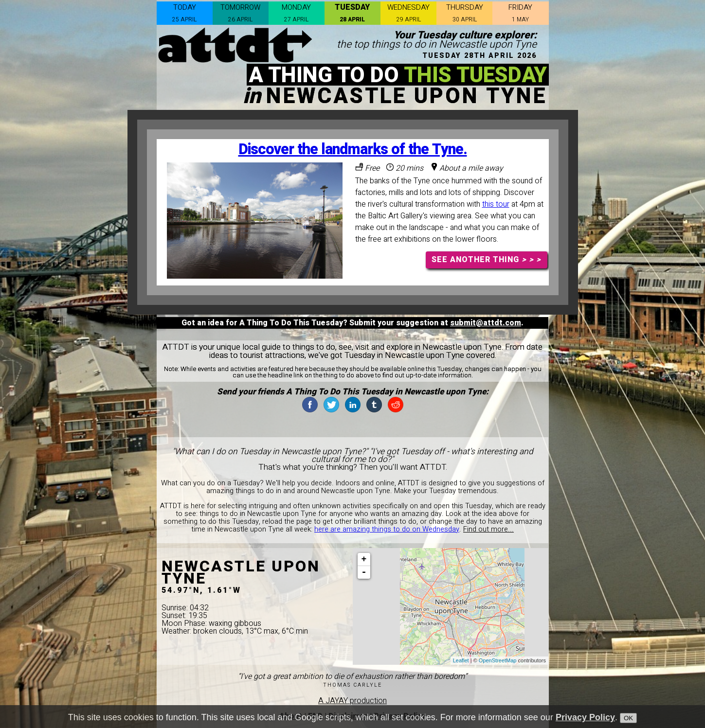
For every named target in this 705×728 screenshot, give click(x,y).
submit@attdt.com (486, 323)
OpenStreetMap (498, 660)
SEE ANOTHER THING (486, 260)
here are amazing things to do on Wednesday (387, 529)
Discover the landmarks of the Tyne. (353, 150)
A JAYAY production (352, 701)
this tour (496, 204)
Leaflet (461, 660)
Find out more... (488, 529)
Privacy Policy (585, 719)
